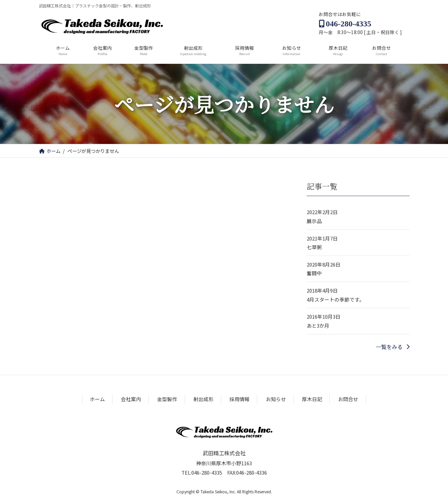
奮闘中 (314, 273)
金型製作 (167, 399)
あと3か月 (318, 325)
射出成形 (203, 399)
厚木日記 (312, 399)
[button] (392, 347)
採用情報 (240, 399)
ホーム (97, 399)
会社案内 (131, 399)
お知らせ (276, 399)
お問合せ (348, 399)
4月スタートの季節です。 (335, 299)
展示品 (314, 221)
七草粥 (314, 247)
